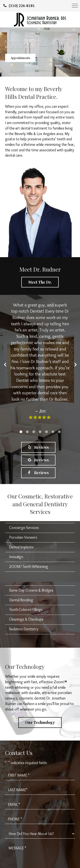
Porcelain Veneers (23, 537)
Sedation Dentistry (24, 629)
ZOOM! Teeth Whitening (29, 567)
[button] (5, 365)
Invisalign (16, 557)
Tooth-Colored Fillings (26, 610)
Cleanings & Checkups (26, 619)
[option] (40, 364)
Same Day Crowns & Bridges (31, 590)
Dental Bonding (21, 600)
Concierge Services (24, 528)
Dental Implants (21, 547)
